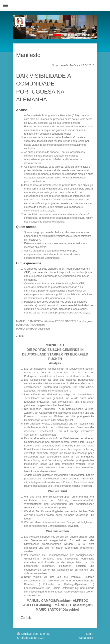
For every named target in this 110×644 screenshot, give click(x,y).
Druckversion (28, 634)
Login (90, 634)
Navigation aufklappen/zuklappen (55, 5)
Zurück (20, 336)
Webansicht (86, 638)
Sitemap (45, 634)
